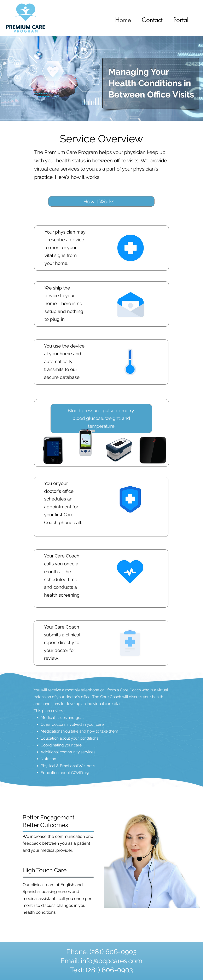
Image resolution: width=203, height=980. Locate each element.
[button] (181, 20)
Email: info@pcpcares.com (101, 961)
